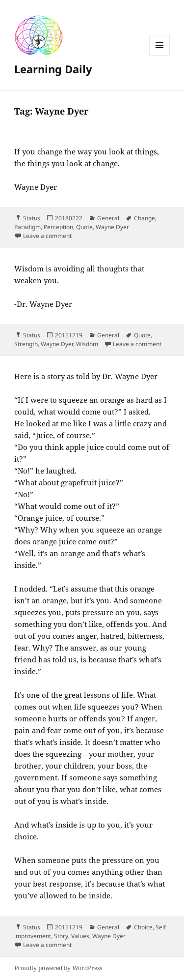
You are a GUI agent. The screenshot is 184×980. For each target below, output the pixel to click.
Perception (58, 227)
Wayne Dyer (112, 227)
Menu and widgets (160, 55)
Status (32, 218)
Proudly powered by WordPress (58, 968)
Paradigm (27, 227)
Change (145, 218)
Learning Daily (53, 69)
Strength (26, 344)
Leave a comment (47, 236)
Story (61, 936)
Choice (143, 927)
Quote (84, 227)
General (108, 218)
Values (80, 936)
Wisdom (87, 344)
